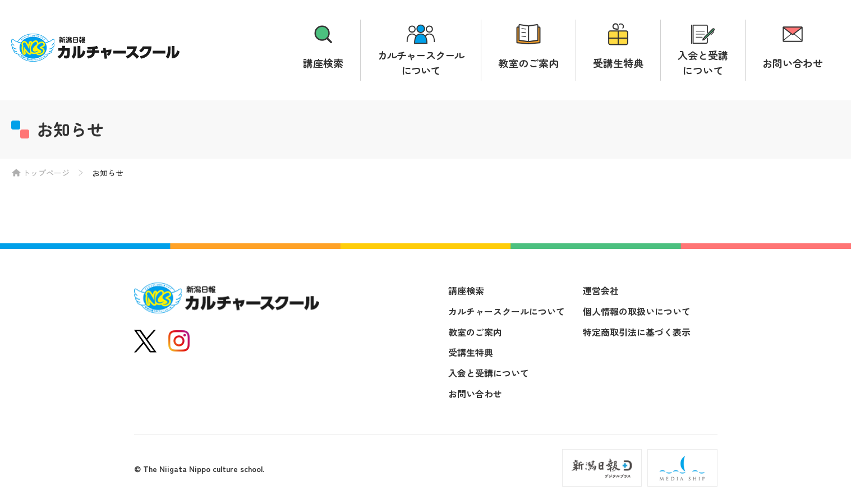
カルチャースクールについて (421, 63)
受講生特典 (618, 63)
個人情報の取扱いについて (637, 311)
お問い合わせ (793, 63)
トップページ (46, 173)
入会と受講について (703, 63)
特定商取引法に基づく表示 (637, 332)
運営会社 (601, 290)
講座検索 (323, 63)
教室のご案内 (528, 63)
